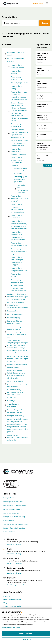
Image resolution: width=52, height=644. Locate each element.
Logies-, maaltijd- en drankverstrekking (15, 322)
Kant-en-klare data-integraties (14, 528)
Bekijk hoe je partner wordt (16, 585)
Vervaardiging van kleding (17, 87)
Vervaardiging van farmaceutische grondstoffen (20, 171)
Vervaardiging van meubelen (17, 275)
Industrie (11, 62)
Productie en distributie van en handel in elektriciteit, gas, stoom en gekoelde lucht (18, 297)
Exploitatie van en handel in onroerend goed (17, 366)
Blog (5, 603)
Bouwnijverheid (13, 311)
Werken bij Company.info (12, 599)
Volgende (48, 165)
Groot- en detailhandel (15, 314)
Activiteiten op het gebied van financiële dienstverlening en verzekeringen (18, 359)
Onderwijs (11, 401)
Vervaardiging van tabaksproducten (17, 78)
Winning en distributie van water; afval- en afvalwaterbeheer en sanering (18, 305)
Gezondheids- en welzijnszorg (13, 405)
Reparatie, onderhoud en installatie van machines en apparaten (19, 288)
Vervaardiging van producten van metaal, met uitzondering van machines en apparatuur (19, 225)
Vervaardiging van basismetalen (17, 216)
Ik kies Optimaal (26, 634)
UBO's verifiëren (9, 520)
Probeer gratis (38, 4)
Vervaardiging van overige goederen (17, 281)
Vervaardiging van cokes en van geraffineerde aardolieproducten (19, 143)
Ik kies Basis (26, 640)
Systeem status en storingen (13, 606)
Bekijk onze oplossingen (15, 544)
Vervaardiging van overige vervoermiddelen (20, 269)
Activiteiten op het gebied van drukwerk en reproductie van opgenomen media (19, 133)
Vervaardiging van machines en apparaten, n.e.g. (19, 251)
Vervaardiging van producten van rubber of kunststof (19, 198)
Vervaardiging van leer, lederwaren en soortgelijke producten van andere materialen (19, 96)
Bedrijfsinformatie (10, 498)
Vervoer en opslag (14, 318)
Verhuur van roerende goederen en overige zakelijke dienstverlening (18, 384)
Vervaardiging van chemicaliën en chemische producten (18, 151)
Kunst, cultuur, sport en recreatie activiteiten (16, 411)
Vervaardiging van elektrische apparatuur (19, 244)
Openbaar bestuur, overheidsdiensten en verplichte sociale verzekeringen (15, 393)
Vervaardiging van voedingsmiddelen (17, 66)
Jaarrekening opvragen (12, 513)
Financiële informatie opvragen (15, 505)
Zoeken (45, 23)
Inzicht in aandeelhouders (13, 509)
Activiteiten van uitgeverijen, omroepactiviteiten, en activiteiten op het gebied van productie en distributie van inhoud (18, 332)
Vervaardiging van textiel (19, 83)
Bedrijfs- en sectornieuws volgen (15, 517)
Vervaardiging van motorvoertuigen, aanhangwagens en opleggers (18, 261)
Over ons (7, 596)
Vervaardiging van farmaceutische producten (21, 179)
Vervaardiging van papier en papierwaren (20, 125)
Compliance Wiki (9, 532)
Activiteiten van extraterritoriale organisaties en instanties (18, 437)
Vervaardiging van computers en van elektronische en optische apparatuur (18, 236)
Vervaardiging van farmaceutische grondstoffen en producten (17, 161)
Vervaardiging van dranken (17, 72)
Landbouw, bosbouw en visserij (16, 54)
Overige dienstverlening (16, 416)
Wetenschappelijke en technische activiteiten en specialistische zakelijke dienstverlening (16, 374)
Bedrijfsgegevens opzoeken (13, 502)
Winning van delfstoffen (16, 58)
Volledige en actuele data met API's (16, 524)
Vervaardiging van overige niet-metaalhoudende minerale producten (18, 208)
